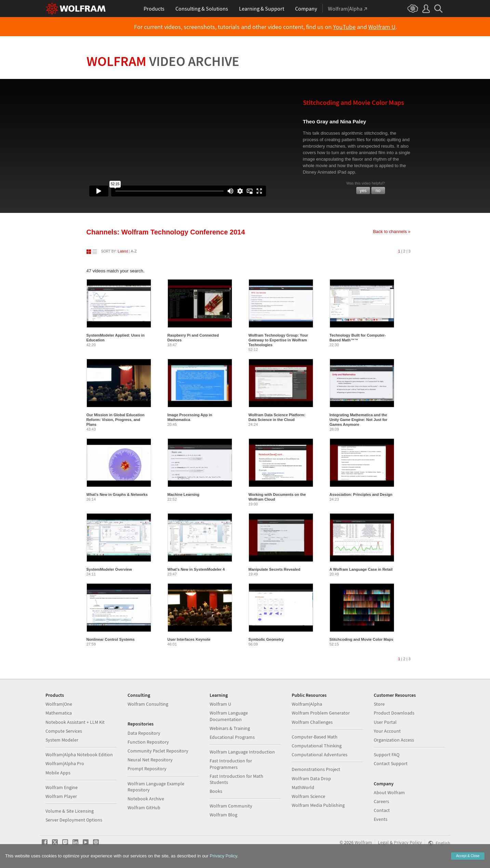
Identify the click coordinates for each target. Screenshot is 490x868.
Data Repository (144, 733)
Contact (382, 810)
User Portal (385, 722)
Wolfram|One (59, 704)
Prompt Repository (147, 769)
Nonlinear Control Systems (111, 639)
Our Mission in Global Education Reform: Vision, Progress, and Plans (116, 420)
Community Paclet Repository (158, 751)
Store (379, 704)
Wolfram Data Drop (311, 778)
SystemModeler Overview (109, 569)
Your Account (387, 731)
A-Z (134, 251)
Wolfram (163, 61)
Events (381, 819)
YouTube (344, 27)
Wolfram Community (231, 806)
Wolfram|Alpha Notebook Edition (79, 755)
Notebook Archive (146, 799)
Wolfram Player (61, 796)
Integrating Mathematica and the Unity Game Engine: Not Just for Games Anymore (359, 420)
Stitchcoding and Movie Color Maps (361, 639)
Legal (383, 842)
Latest (123, 251)
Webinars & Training (230, 728)
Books (216, 791)
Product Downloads (394, 713)
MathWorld (303, 787)
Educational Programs (232, 737)
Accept (468, 856)
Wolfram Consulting (148, 704)
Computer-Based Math (315, 737)
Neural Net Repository (150, 760)
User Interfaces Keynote (189, 639)
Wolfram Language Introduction (242, 752)
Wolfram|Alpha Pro (65, 763)
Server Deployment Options (74, 820)
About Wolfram (389, 792)
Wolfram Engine (62, 787)
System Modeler (62, 740)
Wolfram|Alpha (307, 704)
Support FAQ (387, 755)
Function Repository (148, 742)
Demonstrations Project (316, 769)
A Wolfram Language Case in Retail (361, 569)
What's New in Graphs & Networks (117, 494)
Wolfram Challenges (312, 722)
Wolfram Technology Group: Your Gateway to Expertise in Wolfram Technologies (279, 340)
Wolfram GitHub (144, 808)
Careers (381, 801)
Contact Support (391, 763)
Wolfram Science (308, 796)
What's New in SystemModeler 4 (196, 569)
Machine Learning (184, 494)
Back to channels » (392, 232)
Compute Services (64, 731)
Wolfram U (382, 27)
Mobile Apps (58, 773)
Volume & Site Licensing (70, 811)
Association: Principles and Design (361, 494)
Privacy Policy (408, 842)
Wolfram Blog (223, 815)
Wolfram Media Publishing (318, 805)
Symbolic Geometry (266, 639)
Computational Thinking (317, 746)
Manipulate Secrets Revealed (275, 569)
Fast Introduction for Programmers (231, 764)
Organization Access (394, 740)
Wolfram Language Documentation (229, 716)
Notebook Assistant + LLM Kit (75, 722)
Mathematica (59, 713)
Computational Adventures (320, 755)
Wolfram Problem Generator (321, 713)
